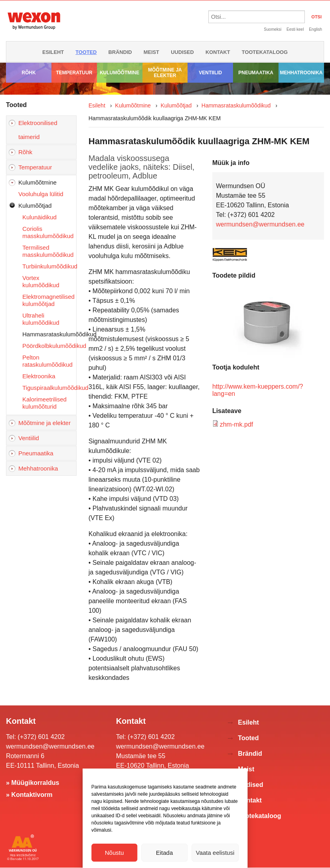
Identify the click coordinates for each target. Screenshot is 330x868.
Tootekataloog (265, 52)
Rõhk (29, 73)
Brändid (120, 52)
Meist (151, 52)
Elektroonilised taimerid (38, 130)
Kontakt (218, 52)
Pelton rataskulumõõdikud (47, 361)
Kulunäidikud (40, 217)
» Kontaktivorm (29, 795)
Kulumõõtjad (35, 206)
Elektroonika (39, 376)
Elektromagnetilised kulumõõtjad (48, 300)
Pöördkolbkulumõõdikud (49, 346)
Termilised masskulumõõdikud (48, 251)
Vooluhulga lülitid (41, 194)
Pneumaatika (256, 73)
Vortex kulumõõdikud (41, 281)
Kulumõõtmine (120, 73)
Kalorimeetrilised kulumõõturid (44, 403)
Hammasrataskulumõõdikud (49, 334)
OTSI (316, 17)
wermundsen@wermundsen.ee (260, 224)
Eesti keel (295, 29)
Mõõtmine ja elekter (165, 73)
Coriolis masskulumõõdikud (48, 232)
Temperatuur (74, 73)
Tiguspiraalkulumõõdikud (49, 388)
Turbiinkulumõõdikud (49, 266)
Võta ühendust (165, 861)
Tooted (86, 52)
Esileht (53, 52)
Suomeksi (273, 29)
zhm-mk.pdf (237, 424)
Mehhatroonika (301, 73)
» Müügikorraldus (33, 783)
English (315, 29)
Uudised (182, 52)
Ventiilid (210, 73)
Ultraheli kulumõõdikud (41, 319)
